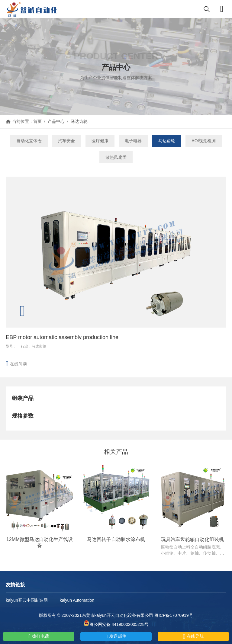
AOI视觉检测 (204, 141)
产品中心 (56, 121)
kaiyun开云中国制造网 (27, 600)
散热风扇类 (116, 157)
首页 (37, 121)
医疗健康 (100, 141)
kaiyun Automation (77, 600)
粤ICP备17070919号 (174, 615)
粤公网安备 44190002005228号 (116, 623)
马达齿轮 (79, 121)
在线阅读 (18, 364)
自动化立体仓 (29, 141)
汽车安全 (66, 141)
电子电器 (133, 141)
